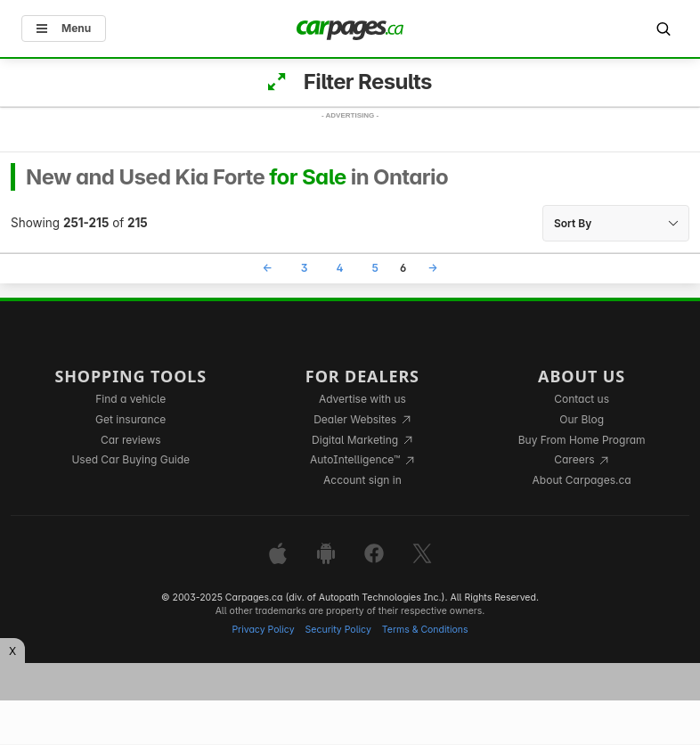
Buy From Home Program (582, 440)
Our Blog (582, 419)
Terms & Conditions (425, 630)
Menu (64, 28)
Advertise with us (362, 399)
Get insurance (130, 419)
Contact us (582, 399)
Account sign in (362, 480)
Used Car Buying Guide (130, 459)
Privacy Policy (263, 630)
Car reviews (131, 440)
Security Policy (338, 630)
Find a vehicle (130, 399)
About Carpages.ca (582, 480)
